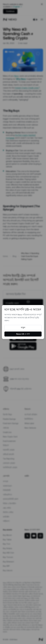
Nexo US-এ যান (23, 334)
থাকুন (23, 328)
